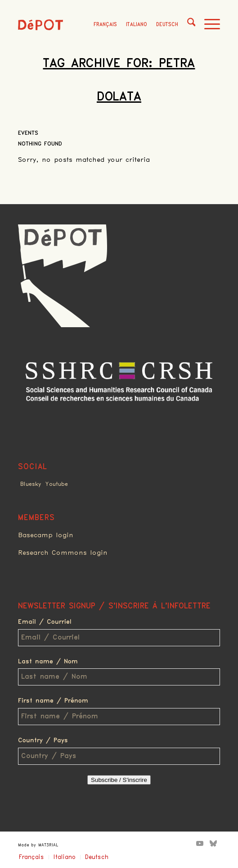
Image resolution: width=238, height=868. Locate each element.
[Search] (187, 25)
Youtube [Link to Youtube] (57, 484)
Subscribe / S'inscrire (119, 780)
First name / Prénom (53, 701)
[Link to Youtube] (200, 843)
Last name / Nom (48, 662)
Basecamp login (46, 535)
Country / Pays (43, 740)
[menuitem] (187, 25)
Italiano (137, 25)
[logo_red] (40, 25)
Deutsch (167, 25)
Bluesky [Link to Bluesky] (31, 484)
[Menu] (208, 25)
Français (105, 25)
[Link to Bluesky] (213, 843)
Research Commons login (63, 553)
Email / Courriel (45, 622)
